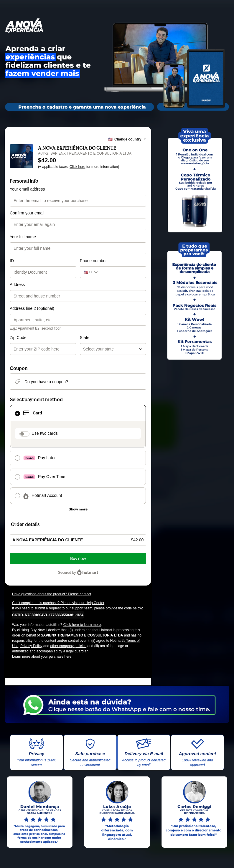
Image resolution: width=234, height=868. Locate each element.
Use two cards (45, 433)
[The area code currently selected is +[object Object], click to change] (92, 272)
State (85, 338)
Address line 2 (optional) (32, 308)
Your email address (27, 189)
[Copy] (48, 615)
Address (17, 285)
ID (12, 261)
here (68, 657)
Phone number (93, 261)
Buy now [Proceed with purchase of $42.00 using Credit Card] (78, 559)
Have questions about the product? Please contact (52, 594)
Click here (77, 167)
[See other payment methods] (78, 509)
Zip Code (18, 338)
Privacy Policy (31, 646)
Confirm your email (27, 213)
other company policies (68, 646)
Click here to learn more (82, 625)
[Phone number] (125, 272)
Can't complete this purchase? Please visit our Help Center (58, 603)
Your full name (23, 237)
